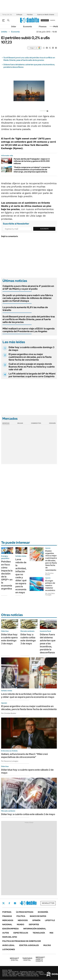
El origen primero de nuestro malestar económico (50, 585)
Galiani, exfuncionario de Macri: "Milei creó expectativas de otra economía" (24, 756)
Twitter (3, 903)
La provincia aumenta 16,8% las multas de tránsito (25, 309)
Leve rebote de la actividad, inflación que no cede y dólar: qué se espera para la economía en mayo (21, 576)
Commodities (36, 423)
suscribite (45, 20)
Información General (35, 929)
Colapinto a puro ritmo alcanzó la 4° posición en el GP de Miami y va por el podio (28, 287)
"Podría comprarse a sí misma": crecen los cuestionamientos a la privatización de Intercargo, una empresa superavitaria (32, 170)
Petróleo (30, 15)
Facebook (9, 903)
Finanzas (43, 27)
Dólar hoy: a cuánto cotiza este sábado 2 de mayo (28, 814)
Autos (6, 933)
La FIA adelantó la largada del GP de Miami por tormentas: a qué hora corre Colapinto (32, 375)
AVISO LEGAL (8, 945)
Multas (47, 945)
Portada (7, 912)
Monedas (6, 423)
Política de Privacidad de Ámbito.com (22, 941)
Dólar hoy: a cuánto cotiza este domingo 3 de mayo (31, 349)
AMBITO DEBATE (41, 959)
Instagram (15, 903)
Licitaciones (9, 949)
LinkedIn (21, 903)
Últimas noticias (25, 912)
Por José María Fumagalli (50, 594)
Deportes (34, 924)
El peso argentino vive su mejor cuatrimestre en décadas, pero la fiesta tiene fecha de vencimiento (30, 357)
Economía (27, 27)
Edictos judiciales (29, 945)
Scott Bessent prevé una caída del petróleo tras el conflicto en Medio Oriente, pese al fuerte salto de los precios (29, 59)
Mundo (21, 924)
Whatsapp (34, 903)
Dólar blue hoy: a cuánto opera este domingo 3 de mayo (9, 639)
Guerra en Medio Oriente (46, 15)
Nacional (7, 924)
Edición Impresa (11, 929)
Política (21, 916)
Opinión (36, 920)
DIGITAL (14, 959)
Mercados (8, 920)
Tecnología (39, 933)
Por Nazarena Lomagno (10, 761)
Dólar (14, 27)
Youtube (27, 903)
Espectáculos (21, 933)
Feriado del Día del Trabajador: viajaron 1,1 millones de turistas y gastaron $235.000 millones (32, 161)
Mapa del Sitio (10, 937)
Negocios (23, 920)
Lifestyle (50, 920)
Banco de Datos (38, 916)
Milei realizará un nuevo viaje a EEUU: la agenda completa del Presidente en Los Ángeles (29, 330)
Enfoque (19, 15)
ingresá (53, 20)
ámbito (4, 32)
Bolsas (20, 423)
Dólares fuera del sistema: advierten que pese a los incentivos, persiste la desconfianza (48, 643)
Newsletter (53, 26)
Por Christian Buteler (49, 574)
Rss (51, 933)
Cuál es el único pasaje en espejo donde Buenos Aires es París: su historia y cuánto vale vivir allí (32, 367)
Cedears (52, 423)
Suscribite (44, 229)
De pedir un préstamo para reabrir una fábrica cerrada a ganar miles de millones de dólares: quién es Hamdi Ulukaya (28, 298)
